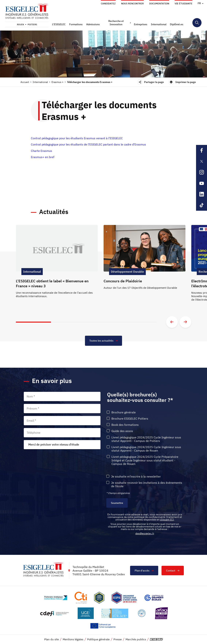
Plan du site (52, 640)
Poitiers (32, 24)
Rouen (20, 24)
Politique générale (98, 640)
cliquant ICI (167, 520)
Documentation (159, 4)
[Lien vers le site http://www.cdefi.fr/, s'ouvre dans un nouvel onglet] (55, 614)
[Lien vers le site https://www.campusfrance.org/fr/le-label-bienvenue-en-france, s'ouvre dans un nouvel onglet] (142, 614)
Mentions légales (73, 640)
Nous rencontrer (132, 4)
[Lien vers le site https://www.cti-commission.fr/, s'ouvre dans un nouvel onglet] (81, 598)
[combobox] (62, 445)
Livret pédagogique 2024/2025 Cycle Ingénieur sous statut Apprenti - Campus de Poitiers (146, 439)
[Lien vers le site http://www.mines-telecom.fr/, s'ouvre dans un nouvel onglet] (55, 598)
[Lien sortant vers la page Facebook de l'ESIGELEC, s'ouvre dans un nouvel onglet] (202, 150)
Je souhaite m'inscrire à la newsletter (136, 477)
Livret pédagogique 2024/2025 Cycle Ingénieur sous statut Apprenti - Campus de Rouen (146, 449)
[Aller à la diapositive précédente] (172, 322)
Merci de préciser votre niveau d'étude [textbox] (54, 445)
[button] (59, 24)
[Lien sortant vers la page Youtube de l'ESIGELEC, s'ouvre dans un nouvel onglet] (202, 183)
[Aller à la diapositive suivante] (185, 322)
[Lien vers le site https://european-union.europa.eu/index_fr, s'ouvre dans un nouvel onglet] (104, 626)
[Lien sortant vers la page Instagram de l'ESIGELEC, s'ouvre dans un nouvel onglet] (202, 172)
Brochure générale (124, 413)
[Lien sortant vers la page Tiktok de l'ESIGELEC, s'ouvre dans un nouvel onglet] (202, 205)
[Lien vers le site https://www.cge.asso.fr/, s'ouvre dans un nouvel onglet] (154, 598)
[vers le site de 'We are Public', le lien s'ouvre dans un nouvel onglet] (156, 640)
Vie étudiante (184, 4)
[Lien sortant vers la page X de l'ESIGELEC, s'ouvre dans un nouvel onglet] (202, 161)
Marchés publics (136, 640)
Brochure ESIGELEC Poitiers (130, 419)
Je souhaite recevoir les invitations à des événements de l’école (147, 485)
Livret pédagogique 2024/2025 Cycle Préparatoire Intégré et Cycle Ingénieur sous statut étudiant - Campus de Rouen (145, 460)
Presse (118, 640)
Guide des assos (122, 431)
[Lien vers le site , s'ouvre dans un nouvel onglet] (99, 598)
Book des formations (125, 425)
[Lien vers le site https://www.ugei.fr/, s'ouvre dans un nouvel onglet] (86, 614)
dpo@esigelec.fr (145, 534)
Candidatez (108, 4)
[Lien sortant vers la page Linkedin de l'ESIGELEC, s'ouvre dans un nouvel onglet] (202, 194)
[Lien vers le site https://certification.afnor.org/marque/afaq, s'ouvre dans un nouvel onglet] (161, 614)
